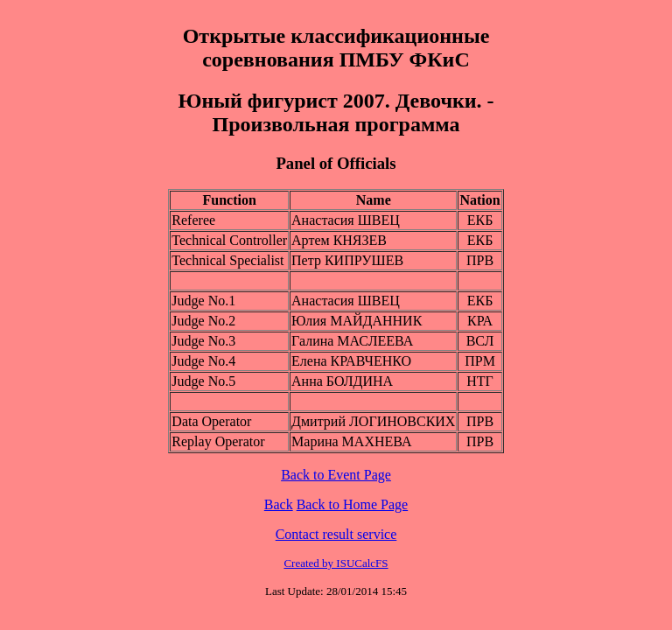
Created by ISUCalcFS (336, 563)
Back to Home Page (353, 504)
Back (279, 504)
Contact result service (336, 534)
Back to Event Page (336, 475)
